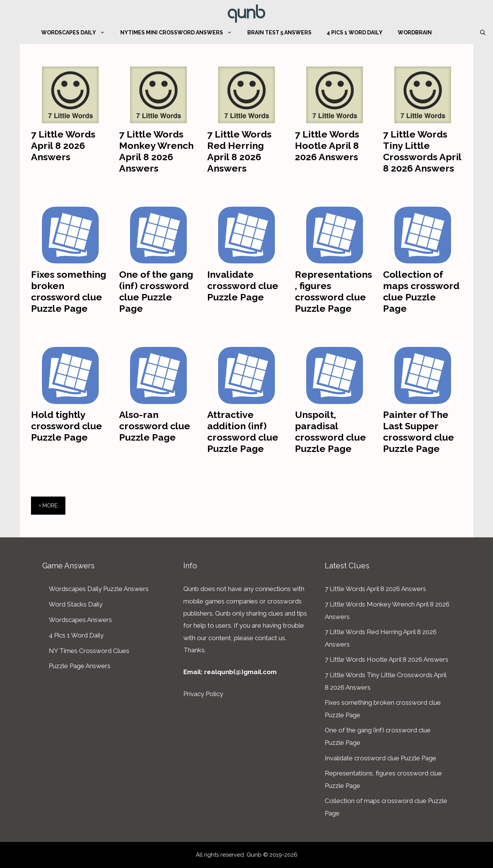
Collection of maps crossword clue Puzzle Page (421, 291)
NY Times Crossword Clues (89, 651)
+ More (48, 506)
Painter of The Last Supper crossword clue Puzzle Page (419, 432)
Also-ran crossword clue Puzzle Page (155, 426)
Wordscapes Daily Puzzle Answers (99, 589)
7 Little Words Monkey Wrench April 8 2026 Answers (156, 151)
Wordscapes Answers (80, 620)
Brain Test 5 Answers (279, 32)
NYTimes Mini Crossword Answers (180, 32)
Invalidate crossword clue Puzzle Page (243, 286)
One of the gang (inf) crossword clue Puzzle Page (156, 291)
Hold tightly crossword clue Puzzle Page (67, 426)
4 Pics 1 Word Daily (355, 32)
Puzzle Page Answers (80, 666)
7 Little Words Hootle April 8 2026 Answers (327, 145)
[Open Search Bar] (483, 32)
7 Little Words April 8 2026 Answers (63, 145)
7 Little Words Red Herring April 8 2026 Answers (239, 151)
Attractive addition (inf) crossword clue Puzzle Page (243, 432)
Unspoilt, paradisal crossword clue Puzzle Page (330, 432)
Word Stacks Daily (76, 604)
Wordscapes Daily (77, 32)
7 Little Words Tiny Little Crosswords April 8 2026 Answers (422, 151)
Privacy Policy (203, 694)
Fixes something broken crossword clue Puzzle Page (69, 291)
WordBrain (415, 32)
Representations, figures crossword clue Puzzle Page (333, 291)
